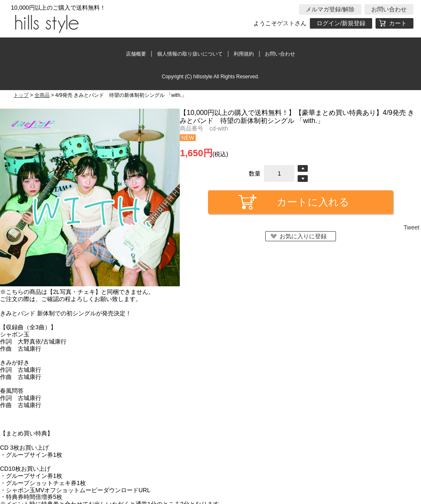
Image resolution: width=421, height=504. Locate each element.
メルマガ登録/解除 (330, 9)
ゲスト (286, 23)
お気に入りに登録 (303, 236)
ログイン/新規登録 (341, 23)
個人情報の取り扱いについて (190, 54)
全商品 (42, 95)
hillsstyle (45, 23)
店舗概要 (136, 54)
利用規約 (244, 54)
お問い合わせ (389, 9)
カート (398, 23)
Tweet (412, 227)
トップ (21, 95)
